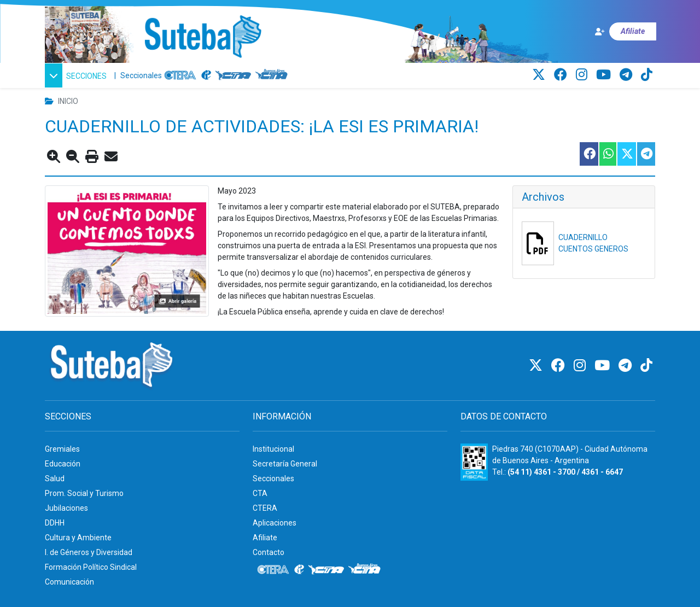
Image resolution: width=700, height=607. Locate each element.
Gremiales (62, 449)
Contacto (269, 552)
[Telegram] (628, 75)
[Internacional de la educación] (206, 75)
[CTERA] (180, 75)
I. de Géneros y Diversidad (89, 552)
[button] (77, 75)
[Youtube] (605, 75)
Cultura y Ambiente (78, 538)
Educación (63, 464)
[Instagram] (583, 75)
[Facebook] (562, 75)
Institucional (273, 449)
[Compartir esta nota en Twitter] (626, 154)
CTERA (265, 508)
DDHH (55, 523)
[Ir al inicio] (203, 37)
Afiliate (265, 538)
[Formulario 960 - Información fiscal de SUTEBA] (474, 462)
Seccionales (141, 75)
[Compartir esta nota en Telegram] (646, 154)
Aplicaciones (275, 523)
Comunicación (69, 582)
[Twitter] (540, 75)
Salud (55, 478)
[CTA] (233, 75)
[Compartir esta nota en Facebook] (588, 154)
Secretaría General (285, 464)
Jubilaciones (66, 508)
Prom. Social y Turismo (84, 493)
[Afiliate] (625, 31)
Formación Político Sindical (91, 567)
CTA (260, 493)
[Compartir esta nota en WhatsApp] (607, 154)
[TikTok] (647, 75)
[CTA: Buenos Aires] (273, 75)
